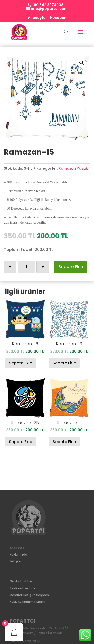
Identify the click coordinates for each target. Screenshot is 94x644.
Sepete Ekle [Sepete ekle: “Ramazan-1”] (64, 442)
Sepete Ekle (71, 267)
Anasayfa (37, 18)
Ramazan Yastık (73, 168)
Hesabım (58, 18)
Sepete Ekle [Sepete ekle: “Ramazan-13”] (64, 363)
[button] (82, 63)
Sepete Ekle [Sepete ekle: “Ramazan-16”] (20, 363)
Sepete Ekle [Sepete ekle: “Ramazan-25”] (20, 442)
